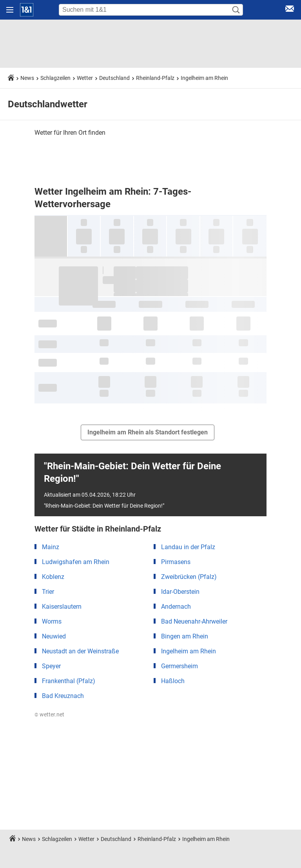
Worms (52, 621)
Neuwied (54, 636)
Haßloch (173, 681)
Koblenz (53, 577)
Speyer (51, 666)
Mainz (51, 547)
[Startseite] (27, 10)
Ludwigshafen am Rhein (76, 562)
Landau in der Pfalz (188, 547)
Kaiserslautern (62, 607)
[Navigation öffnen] (10, 10)
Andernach (176, 607)
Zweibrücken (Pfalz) (189, 577)
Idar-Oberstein (180, 592)
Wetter (85, 78)
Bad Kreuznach (63, 696)
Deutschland (114, 78)
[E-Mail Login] (290, 10)
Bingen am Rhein (185, 636)
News (27, 78)
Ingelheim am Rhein (204, 78)
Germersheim (180, 666)
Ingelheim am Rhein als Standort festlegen (148, 432)
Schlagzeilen (55, 78)
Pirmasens (176, 562)
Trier (48, 592)
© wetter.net (49, 714)
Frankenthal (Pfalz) (69, 681)
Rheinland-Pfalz (155, 78)
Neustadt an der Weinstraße (80, 651)
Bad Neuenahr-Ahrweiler (194, 621)
